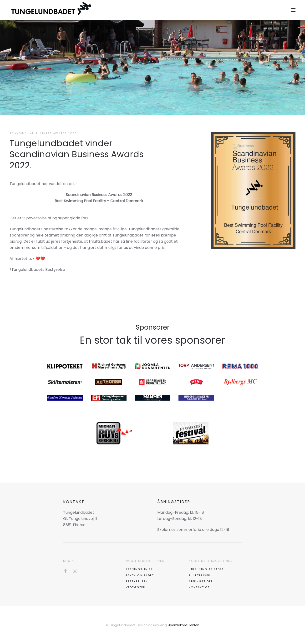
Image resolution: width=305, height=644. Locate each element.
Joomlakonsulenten (184, 625)
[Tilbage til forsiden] (52, 10)
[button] (293, 10)
